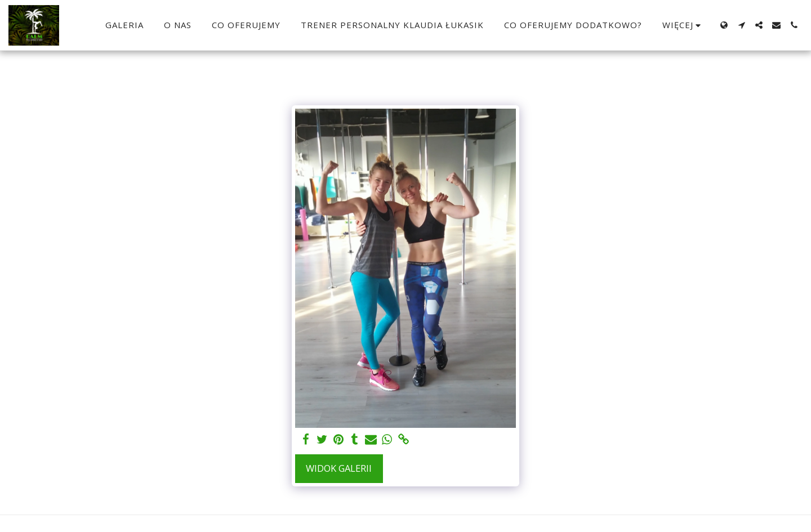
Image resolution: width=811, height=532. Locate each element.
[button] (741, 25)
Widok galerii (339, 468)
